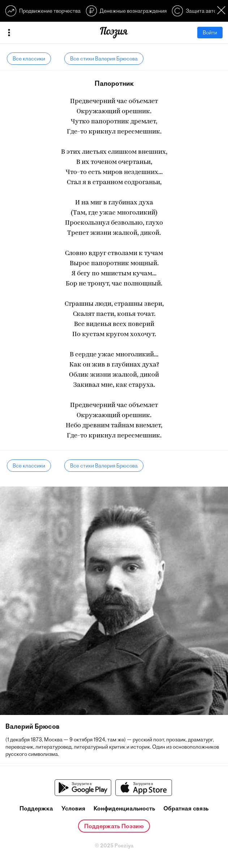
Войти (210, 33)
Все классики (29, 59)
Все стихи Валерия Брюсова (104, 59)
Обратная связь (186, 808)
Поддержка (36, 808)
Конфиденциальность (124, 808)
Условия (73, 808)
